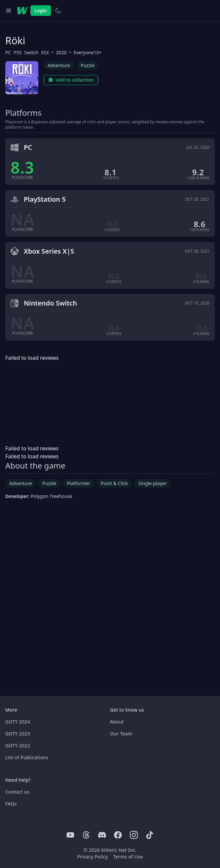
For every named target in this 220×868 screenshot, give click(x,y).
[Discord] (102, 835)
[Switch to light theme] (58, 11)
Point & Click (114, 483)
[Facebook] (118, 835)
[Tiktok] (150, 835)
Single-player (152, 483)
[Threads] (86, 835)
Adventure (59, 65)
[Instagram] (134, 835)
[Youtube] (70, 835)
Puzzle (88, 65)
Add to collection (71, 80)
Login (41, 10)
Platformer (78, 483)
